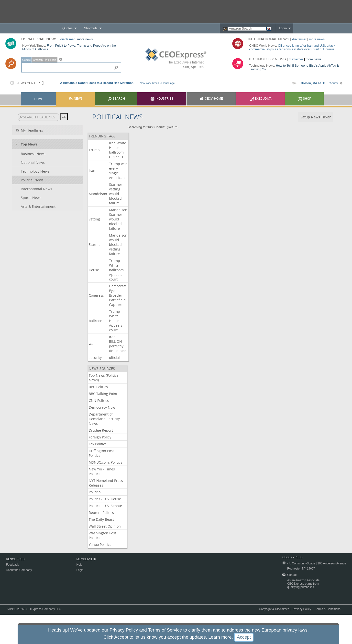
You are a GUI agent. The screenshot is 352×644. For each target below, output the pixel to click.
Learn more (220, 637)
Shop (304, 99)
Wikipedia (51, 60)
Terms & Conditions (328, 609)
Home (39, 99)
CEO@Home (211, 99)
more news (85, 39)
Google (26, 60)
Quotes (67, 28)
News (76, 99)
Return (173, 127)
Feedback (12, 565)
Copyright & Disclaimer (274, 609)
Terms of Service (165, 630)
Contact (292, 575)
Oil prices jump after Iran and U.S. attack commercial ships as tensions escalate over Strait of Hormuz (292, 47)
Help (79, 565)
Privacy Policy (302, 609)
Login (283, 28)
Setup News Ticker (316, 117)
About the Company (19, 570)
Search (116, 99)
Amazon (38, 60)
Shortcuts (91, 28)
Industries (162, 99)
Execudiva (261, 99)
